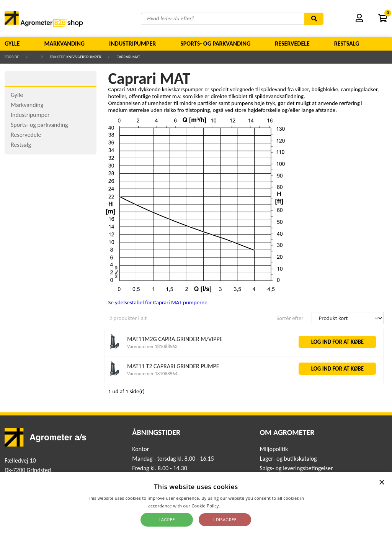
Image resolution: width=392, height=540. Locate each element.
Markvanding (65, 43)
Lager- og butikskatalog (288, 459)
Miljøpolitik (274, 449)
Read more (233, 506)
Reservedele (292, 43)
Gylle (12, 43)
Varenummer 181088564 (152, 373)
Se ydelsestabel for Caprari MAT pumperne (158, 302)
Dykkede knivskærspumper (75, 57)
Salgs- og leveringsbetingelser (296, 468)
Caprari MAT (128, 57)
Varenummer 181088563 (152, 346)
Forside (12, 57)
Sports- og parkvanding (215, 43)
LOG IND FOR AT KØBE (338, 342)
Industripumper (132, 43)
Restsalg (347, 43)
